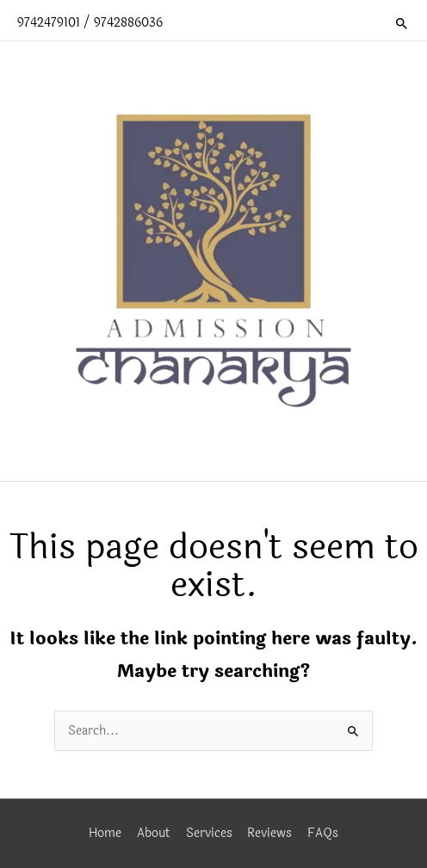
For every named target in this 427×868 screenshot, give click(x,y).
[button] (402, 23)
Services (209, 833)
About (154, 833)
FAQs (323, 833)
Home (105, 833)
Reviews (269, 833)
